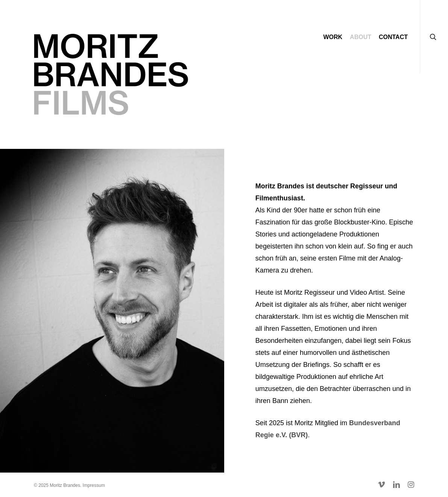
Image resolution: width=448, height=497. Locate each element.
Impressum (94, 485)
